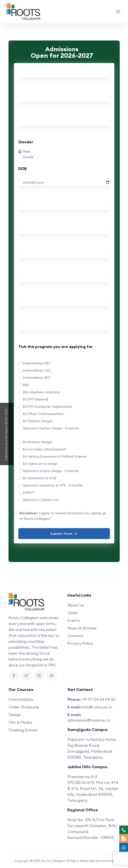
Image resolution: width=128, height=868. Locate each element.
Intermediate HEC (37, 378)
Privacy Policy (80, 643)
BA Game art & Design (40, 464)
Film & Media (20, 722)
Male (26, 152)
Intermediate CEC (37, 370)
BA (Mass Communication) (43, 414)
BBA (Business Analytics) (41, 392)
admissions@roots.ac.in (89, 720)
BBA (26, 385)
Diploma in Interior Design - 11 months (51, 471)
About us (76, 605)
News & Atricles (82, 628)
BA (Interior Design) (37, 442)
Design (15, 715)
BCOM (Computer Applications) (47, 407)
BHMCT (29, 493)
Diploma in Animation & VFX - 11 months (53, 485)
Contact (75, 636)
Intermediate (21, 699)
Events (74, 620)
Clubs (73, 613)
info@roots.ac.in (97, 707)
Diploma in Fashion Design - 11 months (51, 428)
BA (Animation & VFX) (39, 478)
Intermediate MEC (37, 363)
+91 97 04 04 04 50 (99, 699)
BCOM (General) (35, 399)
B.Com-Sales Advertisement (44, 449)
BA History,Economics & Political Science (55, 456)
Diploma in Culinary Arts (41, 500)
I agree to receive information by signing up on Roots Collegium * (63, 516)
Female (28, 157)
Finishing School (23, 730)
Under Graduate (24, 707)
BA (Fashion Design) (38, 421)
